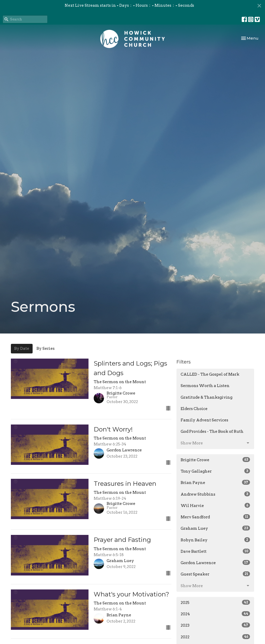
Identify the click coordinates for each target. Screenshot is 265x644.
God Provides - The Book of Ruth (212, 431)
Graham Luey (215, 528)
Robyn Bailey (215, 540)
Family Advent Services (204, 420)
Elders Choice (194, 409)
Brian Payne (215, 482)
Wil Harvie (215, 505)
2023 (215, 625)
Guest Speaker (215, 574)
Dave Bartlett (215, 551)
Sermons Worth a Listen (205, 386)
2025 (215, 602)
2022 (215, 637)
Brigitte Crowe (215, 460)
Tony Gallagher (215, 471)
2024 (215, 614)
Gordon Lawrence (215, 563)
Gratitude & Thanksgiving (207, 397)
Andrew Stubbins (215, 494)
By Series (46, 348)
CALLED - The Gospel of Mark (210, 374)
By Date (22, 348)
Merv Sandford (215, 517)
